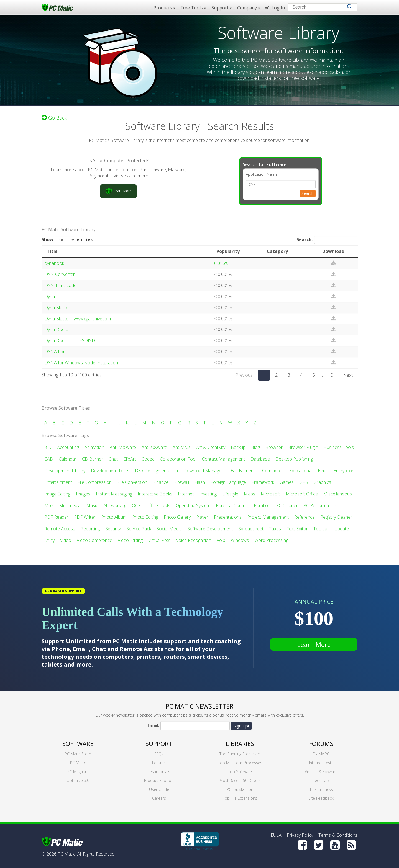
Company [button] (249, 8)
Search (308, 193)
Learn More (314, 644)
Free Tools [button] (193, 8)
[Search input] (319, 8)
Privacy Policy (300, 835)
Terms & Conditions (338, 835)
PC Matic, (67, 854)
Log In (275, 8)
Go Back (54, 118)
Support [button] (222, 8)
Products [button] (164, 8)
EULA (276, 835)
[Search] (349, 7)
